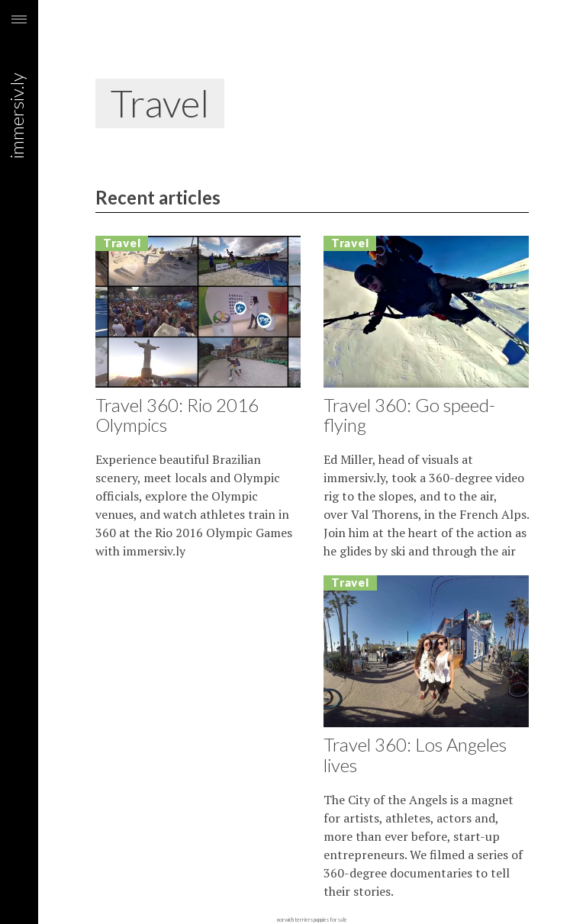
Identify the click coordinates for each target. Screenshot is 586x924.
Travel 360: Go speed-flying (409, 415)
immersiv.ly (19, 67)
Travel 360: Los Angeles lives (415, 754)
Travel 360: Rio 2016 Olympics (177, 415)
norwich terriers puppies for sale (312, 919)
